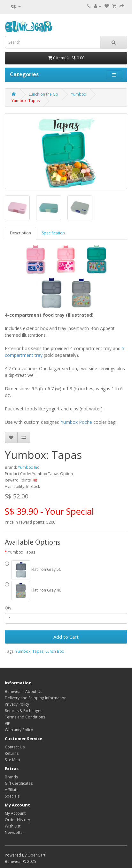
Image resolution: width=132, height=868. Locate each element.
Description (20, 233)
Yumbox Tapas (22, 552)
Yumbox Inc (28, 467)
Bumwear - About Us (23, 691)
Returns (12, 753)
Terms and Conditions (25, 717)
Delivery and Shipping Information (36, 698)
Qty (8, 608)
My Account (15, 813)
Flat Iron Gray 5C (33, 570)
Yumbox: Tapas (26, 101)
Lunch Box (55, 651)
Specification (53, 233)
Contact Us (15, 747)
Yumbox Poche (76, 422)
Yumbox (78, 94)
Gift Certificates (19, 783)
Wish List (13, 826)
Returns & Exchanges (23, 711)
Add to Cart (66, 637)
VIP (8, 723)
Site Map (12, 760)
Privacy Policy (17, 704)
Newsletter (15, 832)
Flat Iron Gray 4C (33, 591)
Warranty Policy (19, 730)
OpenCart (36, 855)
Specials (12, 796)
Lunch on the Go (43, 94)
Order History (17, 820)
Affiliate (12, 790)
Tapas (38, 651)
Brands (11, 777)
